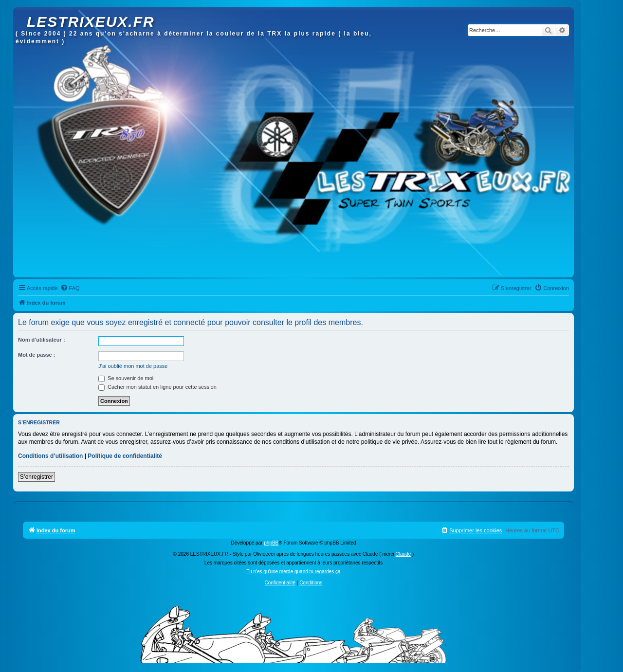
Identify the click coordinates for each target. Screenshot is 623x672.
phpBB (271, 543)
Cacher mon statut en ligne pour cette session (157, 387)
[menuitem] (70, 288)
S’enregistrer (37, 477)
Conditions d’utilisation (50, 456)
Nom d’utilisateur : (42, 340)
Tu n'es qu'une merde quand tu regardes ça (293, 572)
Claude (403, 554)
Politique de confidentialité (125, 456)
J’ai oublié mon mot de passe (133, 366)
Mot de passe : (37, 355)
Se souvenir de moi (126, 378)
